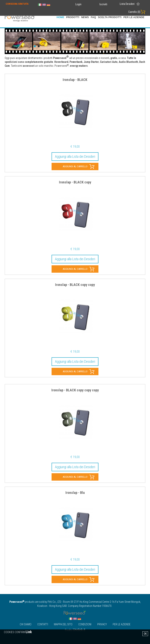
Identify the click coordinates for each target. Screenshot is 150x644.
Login (78, 4)
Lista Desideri (127, 4)
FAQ (93, 17)
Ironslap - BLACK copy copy (75, 285)
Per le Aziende (134, 17)
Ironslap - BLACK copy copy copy (75, 390)
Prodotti (73, 17)
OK (145, 634)
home (60, 17)
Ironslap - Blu (75, 493)
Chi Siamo (26, 624)
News (85, 17)
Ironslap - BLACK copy (75, 182)
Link (29, 632)
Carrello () (134, 12)
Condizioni (85, 624)
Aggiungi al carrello (75, 166)
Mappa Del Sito (63, 624)
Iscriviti (103, 4)
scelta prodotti (110, 17)
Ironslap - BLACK (75, 80)
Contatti (43, 624)
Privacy (102, 624)
